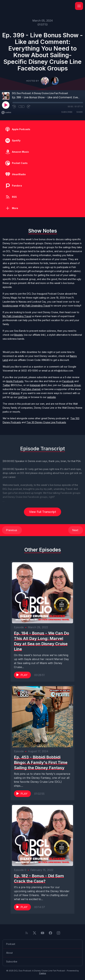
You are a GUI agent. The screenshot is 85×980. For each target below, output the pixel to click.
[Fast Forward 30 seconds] (29, 107)
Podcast (11, 944)
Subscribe (67, 112)
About (9, 953)
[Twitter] (35, 933)
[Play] (6, 105)
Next (76, 530)
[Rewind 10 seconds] (14, 107)
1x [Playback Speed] (21, 107)
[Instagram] (58, 933)
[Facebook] (50, 933)
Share (80, 112)
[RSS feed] (27, 933)
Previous (12, 530)
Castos (42, 973)
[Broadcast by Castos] (6, 113)
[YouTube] (42, 933)
